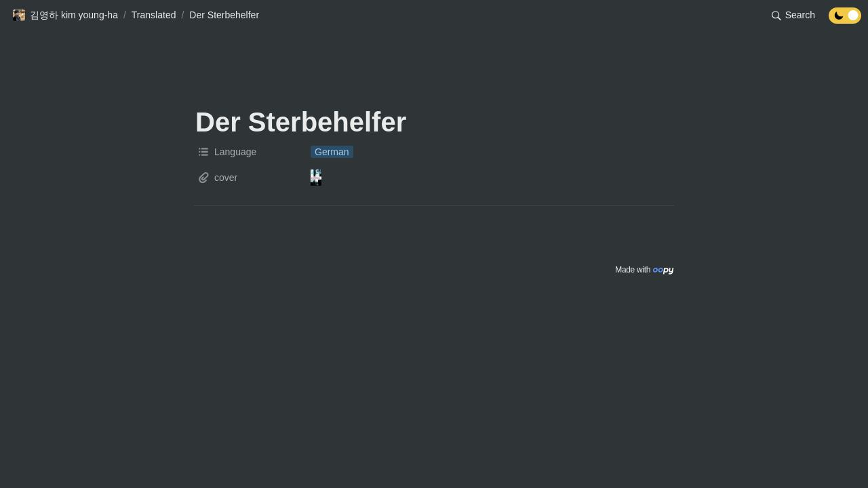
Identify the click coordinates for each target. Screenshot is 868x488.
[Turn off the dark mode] (845, 20)
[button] (65, 16)
